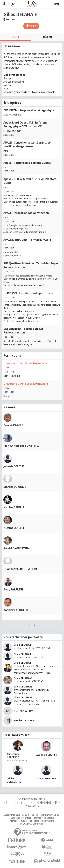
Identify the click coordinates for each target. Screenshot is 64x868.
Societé (57, 815)
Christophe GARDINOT (13, 756)
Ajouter (33, 26)
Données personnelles (21, 818)
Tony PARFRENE (13, 589)
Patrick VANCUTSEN (16, 548)
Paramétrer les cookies (43, 818)
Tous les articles (34, 821)
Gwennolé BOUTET (46, 755)
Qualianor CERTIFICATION (20, 569)
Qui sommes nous (12, 815)
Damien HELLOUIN (46, 778)
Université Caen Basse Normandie (26, 363)
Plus (32, 625)
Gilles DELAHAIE (23, 645)
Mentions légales (18, 821)
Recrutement (46, 815)
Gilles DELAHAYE (23, 678)
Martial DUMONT (15, 487)
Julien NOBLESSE (14, 466)
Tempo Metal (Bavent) (17, 761)
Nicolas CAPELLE (14, 507)
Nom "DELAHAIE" (23, 711)
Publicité (35, 815)
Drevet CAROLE (13, 425)
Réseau (47, 37)
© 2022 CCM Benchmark (32, 824)
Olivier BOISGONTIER (15, 780)
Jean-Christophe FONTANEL (21, 446)
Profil (15, 37)
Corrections (49, 821)
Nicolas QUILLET (14, 528)
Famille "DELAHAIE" (25, 720)
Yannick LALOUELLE (16, 610)
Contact (26, 815)
